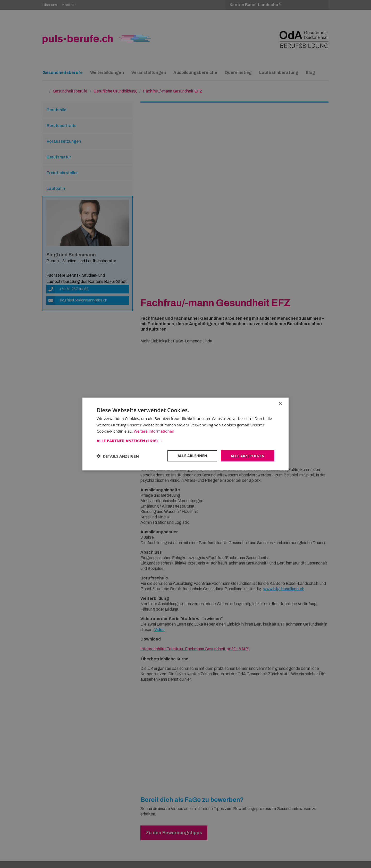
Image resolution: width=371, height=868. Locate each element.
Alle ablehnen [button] (191, 456)
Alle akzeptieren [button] (247, 456)
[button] (185, 440)
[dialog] (185, 434)
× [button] (280, 403)
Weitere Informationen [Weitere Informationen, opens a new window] (154, 431)
